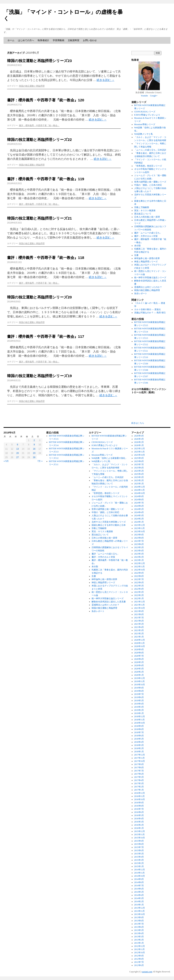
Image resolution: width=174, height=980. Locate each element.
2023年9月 (139, 535)
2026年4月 (139, 436)
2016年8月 (139, 806)
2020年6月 (139, 659)
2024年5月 (139, 509)
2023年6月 (139, 544)
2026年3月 (139, 439)
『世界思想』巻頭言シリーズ (148, 166)
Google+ (154, 96)
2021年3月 (139, 630)
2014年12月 (140, 870)
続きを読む (105, 80)
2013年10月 (140, 914)
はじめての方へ (26, 40)
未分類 (137, 246)
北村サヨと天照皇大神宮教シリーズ (109, 522)
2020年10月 (140, 646)
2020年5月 (139, 662)
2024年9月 (139, 496)
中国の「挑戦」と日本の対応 (148, 185)
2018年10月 (140, 723)
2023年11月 (140, 528)
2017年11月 (140, 758)
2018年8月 (139, 729)
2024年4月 (139, 512)
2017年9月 (139, 764)
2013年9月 (139, 917)
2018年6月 (139, 736)
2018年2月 (139, 748)
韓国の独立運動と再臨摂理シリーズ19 (39, 376)
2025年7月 (139, 464)
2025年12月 (140, 449)
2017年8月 (139, 768)
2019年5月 (139, 701)
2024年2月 (139, 519)
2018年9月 (139, 726)
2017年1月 (139, 790)
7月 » (40, 461)
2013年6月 (139, 927)
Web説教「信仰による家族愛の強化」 (110, 458)
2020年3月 (139, 669)
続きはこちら (138, 423)
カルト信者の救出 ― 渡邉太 (148, 309)
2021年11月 (140, 605)
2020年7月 (139, 656)
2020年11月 (140, 643)
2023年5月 (139, 547)
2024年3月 (139, 516)
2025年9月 (139, 458)
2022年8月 (139, 576)
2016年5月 (139, 815)
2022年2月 (139, 595)
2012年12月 (140, 946)
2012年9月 (139, 956)
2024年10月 (140, 493)
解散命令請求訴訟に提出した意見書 (109, 602)
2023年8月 (139, 538)
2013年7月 (139, 924)
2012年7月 (139, 962)
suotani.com (147, 972)
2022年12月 (140, 563)
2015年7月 (139, 847)
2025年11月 (140, 452)
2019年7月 (139, 694)
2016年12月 (140, 793)
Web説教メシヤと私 (144, 134)
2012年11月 (140, 949)
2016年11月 (140, 796)
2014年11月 (140, 873)
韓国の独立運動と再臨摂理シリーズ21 (39, 218)
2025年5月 (139, 471)
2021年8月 (139, 614)
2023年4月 (139, 551)
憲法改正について (143, 214)
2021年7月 (139, 618)
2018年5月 (139, 739)
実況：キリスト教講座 (145, 211)
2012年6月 (139, 965)
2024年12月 (140, 487)
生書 (136, 255)
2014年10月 (140, 876)
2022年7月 (139, 579)
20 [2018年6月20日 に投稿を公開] (17, 453)
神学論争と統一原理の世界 (147, 258)
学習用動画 (59, 40)
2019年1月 (139, 713)
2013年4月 (139, 933)
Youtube (144, 96)
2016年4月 (139, 819)
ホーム (11, 40)
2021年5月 (139, 624)
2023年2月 (139, 557)
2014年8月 (139, 882)
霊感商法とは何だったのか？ (148, 287)
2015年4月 (139, 857)
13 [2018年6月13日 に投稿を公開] (17, 449)
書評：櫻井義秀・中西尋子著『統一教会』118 (46, 258)
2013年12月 (140, 908)
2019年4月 (139, 704)
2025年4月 (139, 474)
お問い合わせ (90, 40)
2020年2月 (139, 672)
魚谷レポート (141, 293)
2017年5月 (139, 777)
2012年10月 (140, 953)
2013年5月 (139, 930)
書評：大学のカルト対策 (146, 236)
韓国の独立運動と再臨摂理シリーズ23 (39, 61)
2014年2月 (139, 901)
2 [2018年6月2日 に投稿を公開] (34, 440)
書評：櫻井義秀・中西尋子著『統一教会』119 (46, 179)
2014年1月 (139, 905)
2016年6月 (139, 812)
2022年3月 (139, 592)
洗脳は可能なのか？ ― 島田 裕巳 (150, 313)
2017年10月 (140, 761)
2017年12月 (140, 755)
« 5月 (6, 461)
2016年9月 (139, 803)
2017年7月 (139, 771)
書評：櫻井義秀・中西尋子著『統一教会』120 (46, 100)
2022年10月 (140, 570)
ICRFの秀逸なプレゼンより (147, 115)
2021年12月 (140, 602)
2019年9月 (139, 688)
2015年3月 (139, 860)
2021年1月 (139, 637)
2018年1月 (139, 752)
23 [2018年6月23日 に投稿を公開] (34, 453)
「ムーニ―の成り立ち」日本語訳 (150, 150)
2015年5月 (139, 854)
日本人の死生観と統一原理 (147, 217)
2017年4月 (139, 780)
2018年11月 (140, 720)
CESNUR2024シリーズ (145, 112)
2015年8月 (139, 844)
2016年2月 (139, 825)
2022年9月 (139, 573)
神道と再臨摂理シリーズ (146, 262)
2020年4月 (139, 665)
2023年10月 (140, 531)
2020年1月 (139, 675)
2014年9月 (139, 879)
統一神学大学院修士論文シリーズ (150, 278)
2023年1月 (139, 560)
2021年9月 (139, 611)
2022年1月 (139, 598)
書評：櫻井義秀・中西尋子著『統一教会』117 (46, 336)
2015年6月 (139, 850)
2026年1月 (139, 445)
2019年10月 (140, 685)
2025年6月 (139, 468)
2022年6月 (139, 583)
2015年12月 (140, 831)
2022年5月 (139, 586)
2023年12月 (140, 525)
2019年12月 (140, 678)
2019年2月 (139, 710)
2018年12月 (140, 716)
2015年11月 (140, 835)
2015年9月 (139, 841)
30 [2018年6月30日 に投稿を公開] (34, 457)
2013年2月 (139, 940)
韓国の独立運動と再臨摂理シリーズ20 (39, 297)
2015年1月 (139, 866)
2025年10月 (140, 455)
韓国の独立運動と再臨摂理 (32, 86)
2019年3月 (139, 707)
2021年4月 (139, 627)
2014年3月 (139, 898)
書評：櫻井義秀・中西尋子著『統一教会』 (39, 125)
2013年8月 (139, 921)
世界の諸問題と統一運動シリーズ (150, 182)
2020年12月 (140, 640)
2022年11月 (140, 567)
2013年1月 (139, 943)
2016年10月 (140, 799)
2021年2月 (139, 634)
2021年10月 (140, 608)
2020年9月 (139, 649)
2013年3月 (139, 937)
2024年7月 (139, 503)
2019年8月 (139, 691)
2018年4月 (139, 742)
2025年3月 (139, 477)
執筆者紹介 (43, 40)
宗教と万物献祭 (142, 207)
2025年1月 (139, 484)
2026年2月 (139, 442)
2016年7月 (139, 809)
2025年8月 (139, 461)
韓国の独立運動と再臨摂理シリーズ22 (39, 140)
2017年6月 (139, 774)
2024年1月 (139, 522)
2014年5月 (139, 892)
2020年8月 (139, 653)
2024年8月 (139, 500)
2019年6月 (139, 697)
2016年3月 (139, 822)
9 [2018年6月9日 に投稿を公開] (34, 445)
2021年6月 (139, 621)
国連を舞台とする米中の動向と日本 (109, 525)
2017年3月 (139, 783)
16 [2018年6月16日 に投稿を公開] (34, 449)
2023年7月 (139, 541)
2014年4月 (139, 895)
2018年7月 (139, 732)
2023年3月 (139, 554)
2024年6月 (139, 506)
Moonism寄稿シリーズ (145, 124)
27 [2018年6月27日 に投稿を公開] (17, 457)
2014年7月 (139, 886)
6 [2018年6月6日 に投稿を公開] (17, 445)
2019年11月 (140, 681)
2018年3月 (139, 745)
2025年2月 (139, 480)
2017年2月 (139, 787)
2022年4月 (139, 589)
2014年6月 (139, 889)
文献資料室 (74, 40)
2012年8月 (139, 959)
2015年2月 (139, 863)
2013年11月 (140, 911)
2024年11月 (140, 490)
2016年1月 (139, 828)
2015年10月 (140, 838)
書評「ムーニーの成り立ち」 (148, 233)
